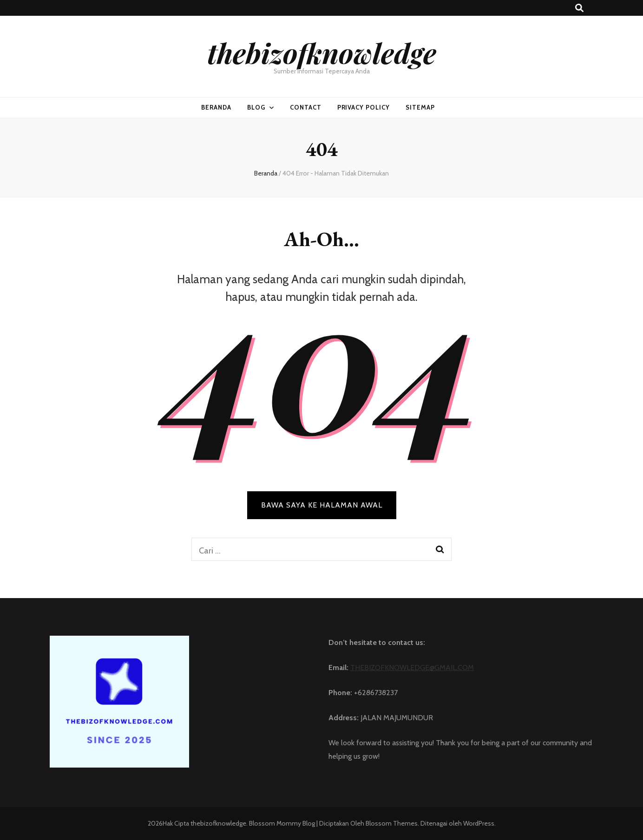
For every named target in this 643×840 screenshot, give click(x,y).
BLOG (256, 107)
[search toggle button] (579, 8)
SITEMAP (420, 107)
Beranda (216, 107)
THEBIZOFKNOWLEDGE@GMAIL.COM (412, 667)
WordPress (479, 823)
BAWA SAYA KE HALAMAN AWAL (322, 505)
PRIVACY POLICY (364, 107)
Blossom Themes (391, 823)
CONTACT (306, 107)
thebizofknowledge (322, 52)
